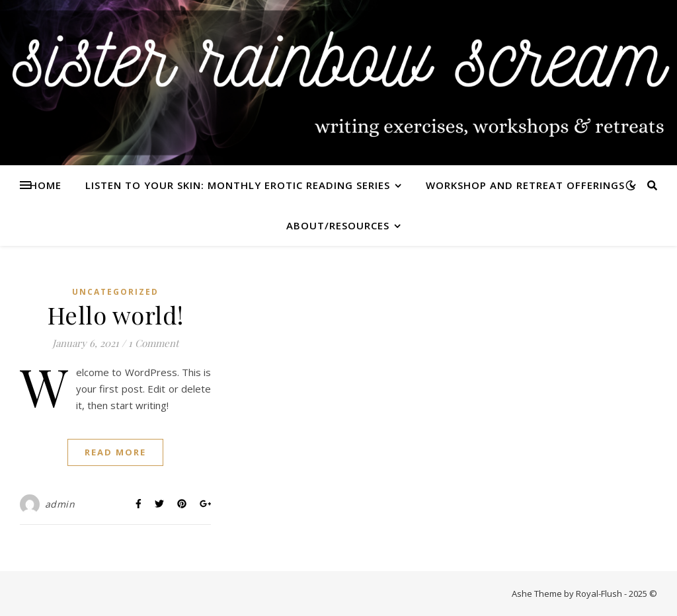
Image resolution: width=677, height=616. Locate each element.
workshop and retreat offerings (525, 185)
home (46, 185)
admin (60, 504)
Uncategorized (115, 292)
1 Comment (153, 343)
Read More (115, 452)
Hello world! (116, 315)
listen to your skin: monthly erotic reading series (238, 185)
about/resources (338, 225)
